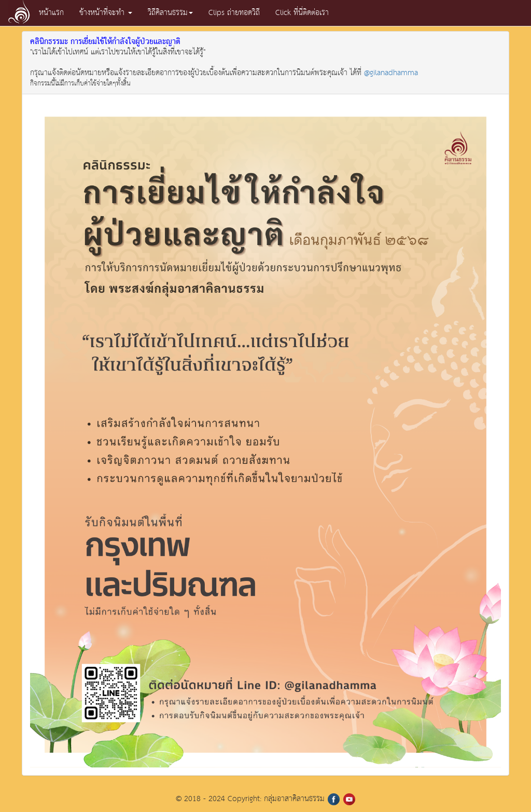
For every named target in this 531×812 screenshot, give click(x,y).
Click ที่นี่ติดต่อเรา (302, 13)
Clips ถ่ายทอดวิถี (234, 13)
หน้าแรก (51, 13)
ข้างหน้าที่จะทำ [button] (106, 13)
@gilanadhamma (391, 73)
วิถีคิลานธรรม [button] (170, 13)
